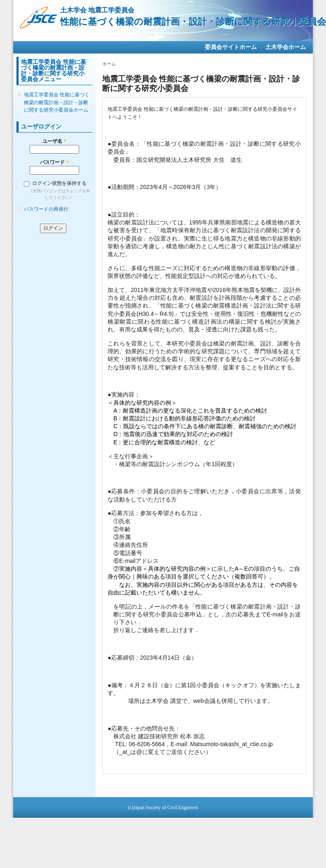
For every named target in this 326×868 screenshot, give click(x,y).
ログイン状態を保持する (59, 183)
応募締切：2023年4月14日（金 (151, 658)
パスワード (54, 162)
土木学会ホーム (286, 47)
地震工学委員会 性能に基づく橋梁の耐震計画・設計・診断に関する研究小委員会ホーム (57, 102)
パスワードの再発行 (46, 209)
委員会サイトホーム (231, 47)
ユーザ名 (54, 141)
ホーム (109, 64)
